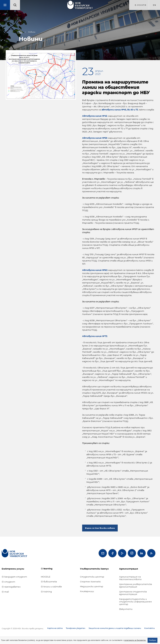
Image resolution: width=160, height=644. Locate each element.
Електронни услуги (13, 569)
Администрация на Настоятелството (130, 578)
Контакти (149, 628)
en (155, 5)
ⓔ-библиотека (49, 582)
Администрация (129, 569)
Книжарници (87, 591)
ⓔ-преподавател (11, 587)
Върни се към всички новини (100, 528)
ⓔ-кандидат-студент (14, 577)
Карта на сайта (55, 628)
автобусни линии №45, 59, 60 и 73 (120, 110)
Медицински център (92, 587)
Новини (32, 32)
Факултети (126, 609)
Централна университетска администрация (135, 586)
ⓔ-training (46, 592)
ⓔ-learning (47, 569)
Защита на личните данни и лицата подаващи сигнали (115, 628)
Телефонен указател (76, 628)
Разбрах (153, 640)
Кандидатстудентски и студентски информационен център (135, 602)
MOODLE (46, 577)
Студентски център (92, 577)
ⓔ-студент (8, 582)
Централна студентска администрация (133, 593)
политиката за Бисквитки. (135, 640)
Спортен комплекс (90, 582)
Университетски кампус (94, 569)
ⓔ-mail (5, 592)
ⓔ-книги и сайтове (51, 587)
